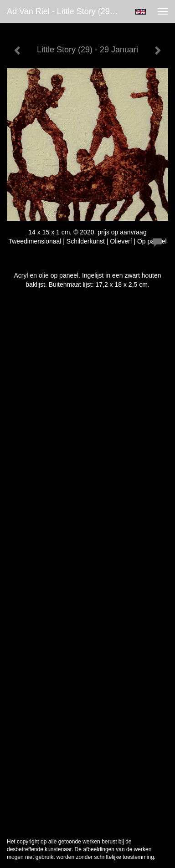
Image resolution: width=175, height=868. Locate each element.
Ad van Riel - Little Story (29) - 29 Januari (67, 11)
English (141, 12)
